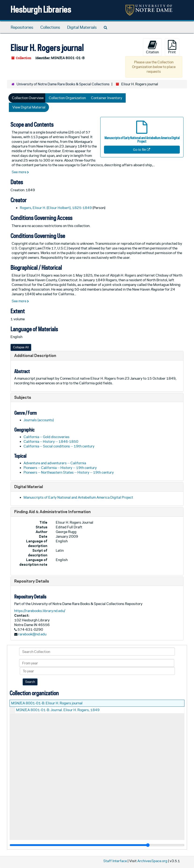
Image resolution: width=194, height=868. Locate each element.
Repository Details (32, 581)
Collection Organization (67, 98)
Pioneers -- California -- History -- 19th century (60, 468)
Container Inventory (107, 98)
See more (20, 172)
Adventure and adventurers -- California (55, 463)
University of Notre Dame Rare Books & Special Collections (63, 84)
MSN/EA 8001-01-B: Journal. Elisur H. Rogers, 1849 (58, 710)
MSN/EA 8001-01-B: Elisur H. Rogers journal (47, 703)
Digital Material (29, 487)
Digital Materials (82, 27)
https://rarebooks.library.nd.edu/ (40, 611)
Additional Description (35, 355)
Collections (50, 27)
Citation (152, 47)
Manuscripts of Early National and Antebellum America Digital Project (78, 497)
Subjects (23, 397)
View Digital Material (29, 107)
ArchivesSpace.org (152, 861)
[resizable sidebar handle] (97, 845)
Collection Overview (28, 98)
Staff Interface (115, 861)
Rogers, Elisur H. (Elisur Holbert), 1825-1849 (56, 208)
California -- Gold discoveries (47, 437)
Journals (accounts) (39, 420)
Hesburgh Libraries (41, 9)
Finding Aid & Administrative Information (52, 512)
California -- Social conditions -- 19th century (59, 446)
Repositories (22, 27)
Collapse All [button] (21, 347)
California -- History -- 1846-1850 (51, 441)
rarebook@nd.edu (32, 634)
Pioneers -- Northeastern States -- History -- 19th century (69, 472)
